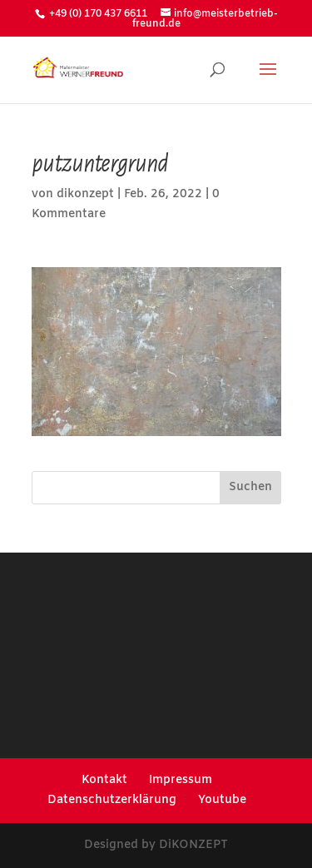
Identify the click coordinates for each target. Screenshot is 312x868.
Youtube (222, 800)
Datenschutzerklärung (112, 800)
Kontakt (104, 780)
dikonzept (85, 194)
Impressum (181, 780)
